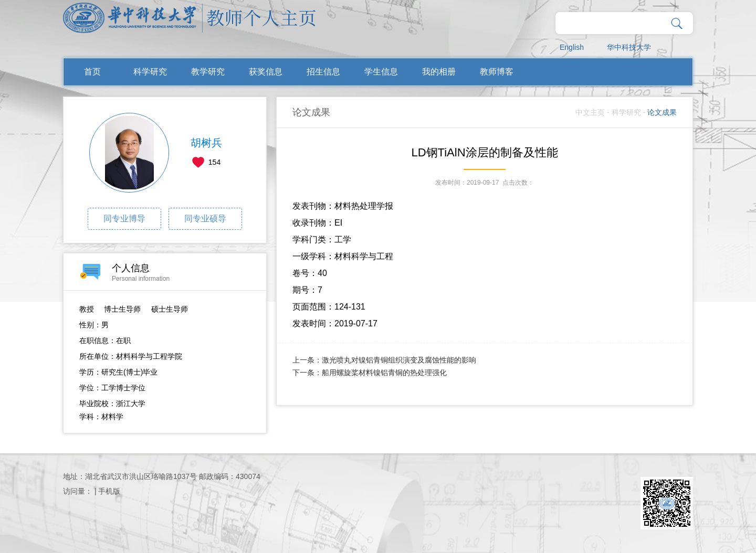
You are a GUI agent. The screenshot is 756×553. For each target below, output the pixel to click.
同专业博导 (124, 219)
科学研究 (150, 72)
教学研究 (208, 72)
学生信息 (381, 72)
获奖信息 (266, 72)
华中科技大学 (629, 47)
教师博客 (497, 72)
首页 (92, 72)
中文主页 (590, 112)
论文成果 (662, 112)
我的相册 (439, 72)
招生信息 (323, 72)
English (572, 47)
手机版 (109, 491)
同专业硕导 (205, 219)
